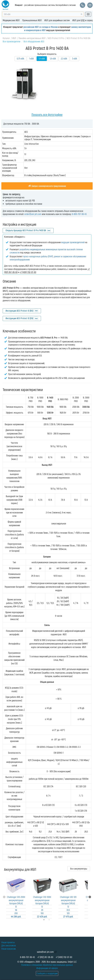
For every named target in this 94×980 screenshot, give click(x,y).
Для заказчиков (9, 945)
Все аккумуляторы (79, 869)
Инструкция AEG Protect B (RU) (19, 311)
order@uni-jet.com (33, 214)
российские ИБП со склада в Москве (41, 27)
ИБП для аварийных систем (57, 20)
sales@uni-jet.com (45, 952)
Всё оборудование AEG (34, 41)
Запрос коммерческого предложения (47, 186)
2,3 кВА (64, 58)
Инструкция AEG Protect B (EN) (19, 318)
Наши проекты (8, 942)
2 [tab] (53, 920)
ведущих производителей (73, 242)
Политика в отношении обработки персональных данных (47, 965)
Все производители (11, 41)
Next (90, 897)
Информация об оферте (47, 968)
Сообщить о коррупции (47, 973)
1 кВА (31, 58)
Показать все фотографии (47, 115)
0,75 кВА (20, 58)
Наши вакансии (9, 949)
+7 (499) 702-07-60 (64, 957)
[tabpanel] (16, 897)
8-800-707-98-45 (79, 214)
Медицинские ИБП (11, 20)
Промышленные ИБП (32, 20)
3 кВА (75, 58)
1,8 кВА (53, 58)
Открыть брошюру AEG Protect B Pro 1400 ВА (26, 230)
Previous (4, 897)
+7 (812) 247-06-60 (45, 957)
